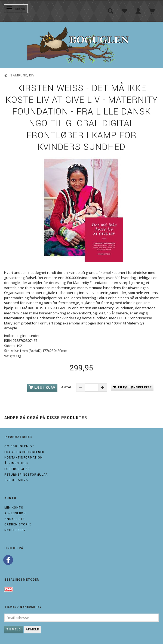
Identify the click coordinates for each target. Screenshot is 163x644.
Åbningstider (16, 463)
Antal (67, 387)
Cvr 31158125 (16, 480)
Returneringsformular (26, 475)
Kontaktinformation (24, 458)
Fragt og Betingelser (24, 452)
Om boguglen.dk (19, 446)
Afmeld (33, 629)
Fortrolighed (17, 469)
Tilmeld (14, 629)
